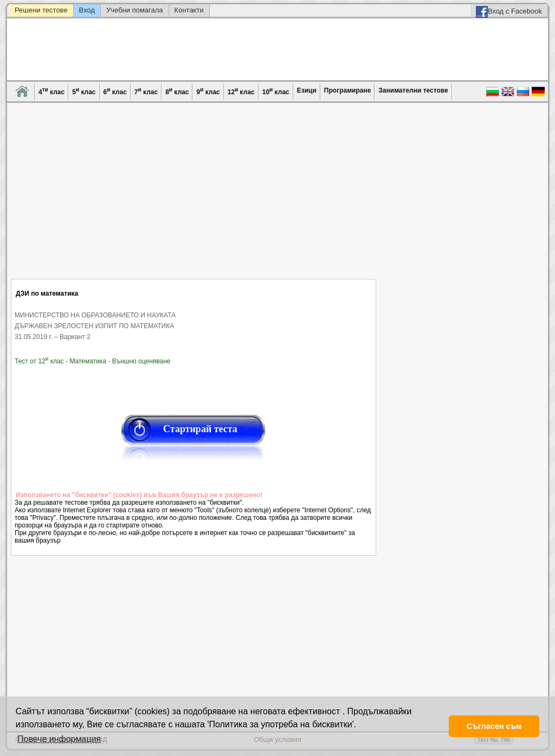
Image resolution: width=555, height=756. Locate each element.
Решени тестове (41, 10)
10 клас (276, 91)
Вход (87, 10)
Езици (307, 90)
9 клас (208, 91)
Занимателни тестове (413, 90)
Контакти (189, 10)
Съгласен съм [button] (494, 726)
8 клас (177, 91)
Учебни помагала (135, 10)
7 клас (146, 91)
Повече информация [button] (59, 739)
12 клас (241, 91)
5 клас (84, 91)
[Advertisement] (193, 198)
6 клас (115, 91)
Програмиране (347, 90)
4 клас (51, 91)
